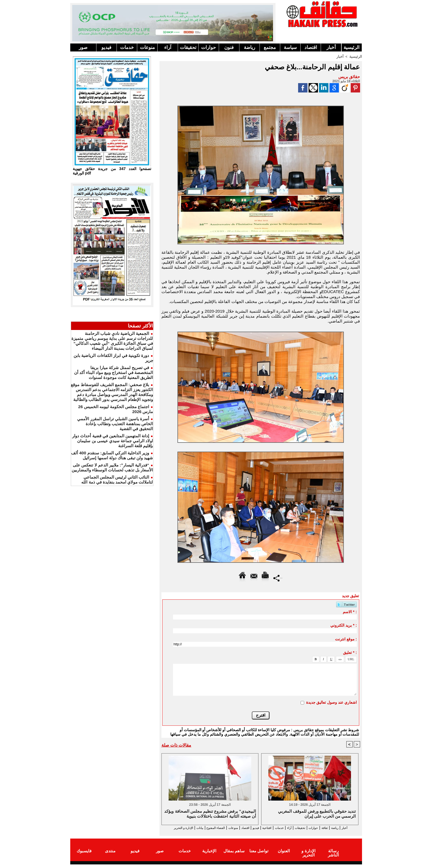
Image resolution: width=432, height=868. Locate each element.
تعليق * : (350, 652)
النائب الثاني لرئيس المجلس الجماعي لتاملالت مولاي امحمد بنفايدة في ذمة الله (117, 480)
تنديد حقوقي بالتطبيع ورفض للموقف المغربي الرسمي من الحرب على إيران (317, 814)
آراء (168, 47)
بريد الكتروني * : (344, 625)
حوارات (209, 47)
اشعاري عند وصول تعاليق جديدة (332, 702)
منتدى (110, 855)
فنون (229, 47)
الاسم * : (350, 612)
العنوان (284, 855)
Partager (278, 578)
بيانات (167, 828)
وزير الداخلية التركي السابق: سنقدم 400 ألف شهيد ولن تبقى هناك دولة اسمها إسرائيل (112, 455)
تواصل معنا (259, 855)
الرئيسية (352, 47)
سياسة (290, 47)
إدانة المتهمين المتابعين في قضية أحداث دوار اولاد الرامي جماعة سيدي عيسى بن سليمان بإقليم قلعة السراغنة (113, 441)
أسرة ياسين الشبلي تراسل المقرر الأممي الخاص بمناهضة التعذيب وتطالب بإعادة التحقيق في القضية (115, 424)
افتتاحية (256, 828)
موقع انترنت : (346, 639)
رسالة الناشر (333, 855)
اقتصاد (311, 47)
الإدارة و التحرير (260, 833)
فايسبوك (84, 855)
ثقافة (330, 828)
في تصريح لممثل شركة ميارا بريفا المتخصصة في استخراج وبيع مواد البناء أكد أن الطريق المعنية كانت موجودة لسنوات (114, 372)
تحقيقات (188, 47)
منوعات (147, 47)
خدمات (127, 47)
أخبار (331, 47)
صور (83, 47)
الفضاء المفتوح (188, 828)
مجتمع (270, 47)
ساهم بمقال (234, 855)
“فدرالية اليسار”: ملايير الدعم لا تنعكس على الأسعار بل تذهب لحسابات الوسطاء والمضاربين (112, 467)
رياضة (249, 47)
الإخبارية (209, 855)
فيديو (106, 47)
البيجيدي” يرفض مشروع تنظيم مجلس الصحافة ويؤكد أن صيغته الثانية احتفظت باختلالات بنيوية (210, 814)
